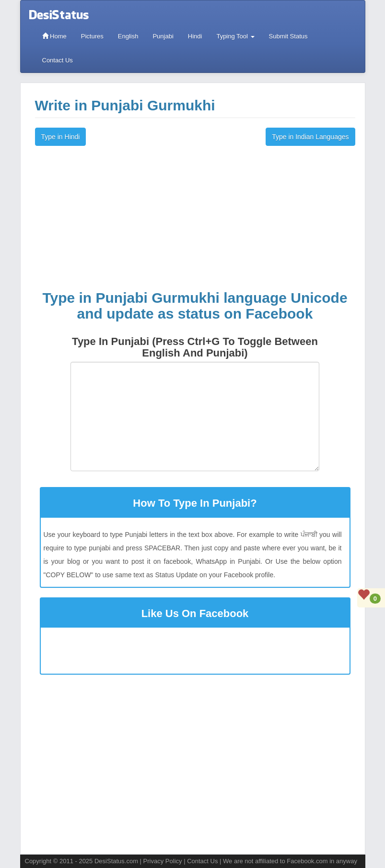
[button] (195, 476)
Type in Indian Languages (310, 137)
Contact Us (58, 60)
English (128, 36)
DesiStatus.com (116, 861)
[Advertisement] (195, 218)
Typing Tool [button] (235, 36)
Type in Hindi (61, 137)
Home (54, 36)
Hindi (195, 36)
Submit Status (288, 36)
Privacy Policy (163, 861)
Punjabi (163, 36)
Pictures (92, 36)
